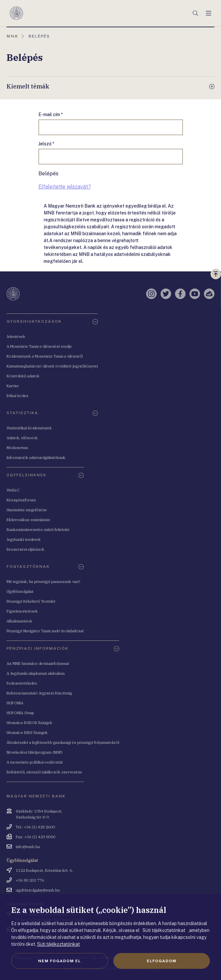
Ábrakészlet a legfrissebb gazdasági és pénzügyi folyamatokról (63, 742)
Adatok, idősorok (22, 438)
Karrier (13, 386)
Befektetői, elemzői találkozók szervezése (44, 772)
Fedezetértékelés (22, 683)
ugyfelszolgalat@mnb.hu (38, 890)
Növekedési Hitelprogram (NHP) (34, 752)
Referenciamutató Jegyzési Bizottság (39, 693)
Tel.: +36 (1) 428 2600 (35, 827)
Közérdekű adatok (23, 376)
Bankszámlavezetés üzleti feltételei (38, 529)
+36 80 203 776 (30, 880)
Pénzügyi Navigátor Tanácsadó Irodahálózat (45, 631)
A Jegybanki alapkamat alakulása (36, 673)
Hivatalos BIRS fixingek (27, 732)
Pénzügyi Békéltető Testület (31, 601)
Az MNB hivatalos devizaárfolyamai (38, 663)
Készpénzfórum (21, 500)
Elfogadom (162, 961)
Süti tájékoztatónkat (58, 944)
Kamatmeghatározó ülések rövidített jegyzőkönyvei (52, 366)
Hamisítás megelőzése (27, 510)
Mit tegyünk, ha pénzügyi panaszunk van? (43, 581)
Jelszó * (46, 144)
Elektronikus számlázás (28, 520)
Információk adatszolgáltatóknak (36, 457)
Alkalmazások (19, 621)
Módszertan (17, 448)
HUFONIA (15, 703)
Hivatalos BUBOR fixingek (29, 723)
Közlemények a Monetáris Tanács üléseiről (45, 356)
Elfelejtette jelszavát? (65, 187)
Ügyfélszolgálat (20, 591)
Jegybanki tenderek (24, 539)
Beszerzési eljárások (25, 549)
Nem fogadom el (59, 961)
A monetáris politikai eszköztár (35, 762)
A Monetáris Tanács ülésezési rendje (39, 346)
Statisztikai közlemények (29, 428)
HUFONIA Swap (20, 713)
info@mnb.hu (28, 847)
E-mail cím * (51, 114)
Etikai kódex (18, 396)
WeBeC (13, 490)
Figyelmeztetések (22, 611)
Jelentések (16, 336)
